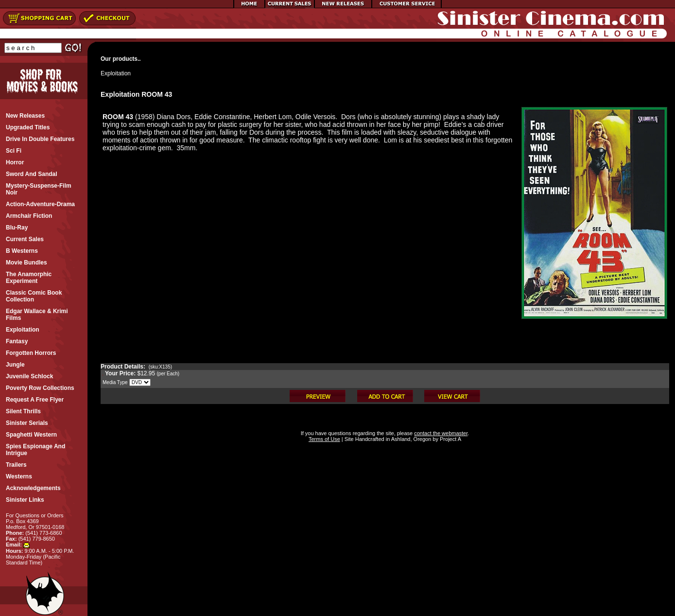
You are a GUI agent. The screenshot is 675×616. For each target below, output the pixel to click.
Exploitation (116, 73)
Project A (450, 439)
